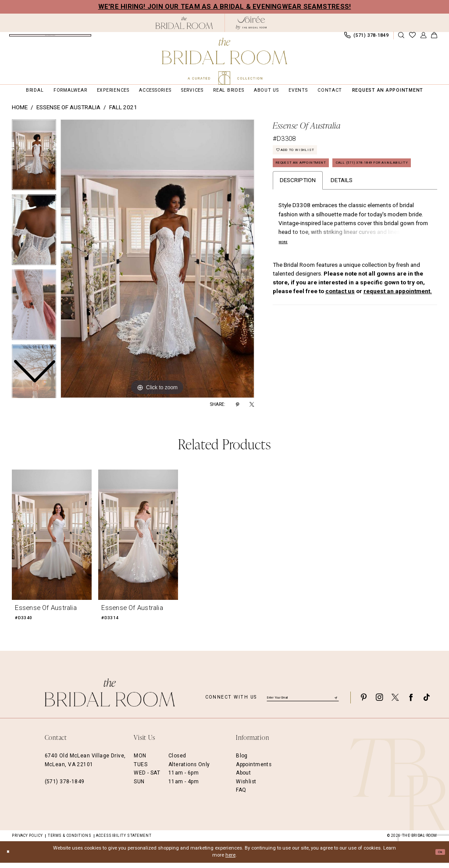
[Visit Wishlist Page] (412, 38)
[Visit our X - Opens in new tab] (395, 703)
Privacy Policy (27, 841)
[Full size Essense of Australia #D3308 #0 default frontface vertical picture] (157, 265)
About (243, 779)
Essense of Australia (68, 113)
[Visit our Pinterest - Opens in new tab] (363, 703)
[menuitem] (50, 38)
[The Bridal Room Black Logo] (184, 23)
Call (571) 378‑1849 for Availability (329, 194)
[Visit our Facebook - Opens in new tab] (411, 703)
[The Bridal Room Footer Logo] (110, 698)
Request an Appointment (313, 177)
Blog (242, 762)
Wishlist (246, 787)
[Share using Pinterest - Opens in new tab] (237, 411)
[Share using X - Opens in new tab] (252, 411)
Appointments (254, 770)
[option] (34, 238)
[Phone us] (366, 38)
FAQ (241, 796)
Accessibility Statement (124, 841)
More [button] (286, 276)
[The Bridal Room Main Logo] (224, 61)
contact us (340, 325)
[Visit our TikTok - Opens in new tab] (427, 703)
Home (20, 113)
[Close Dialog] (10, 857)
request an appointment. (398, 325)
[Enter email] (303, 703)
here (230, 861)
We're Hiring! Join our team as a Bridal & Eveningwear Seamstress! (225, 7)
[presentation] (52, 540)
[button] (423, 38)
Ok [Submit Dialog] (438, 857)
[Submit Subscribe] (335, 703)
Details (342, 213)
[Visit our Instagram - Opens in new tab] (379, 703)
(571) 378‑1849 (65, 787)
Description (298, 213)
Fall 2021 (123, 113)
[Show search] (401, 38)
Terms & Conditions (69, 841)
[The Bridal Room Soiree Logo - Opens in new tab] (251, 23)
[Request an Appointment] (50, 38)
